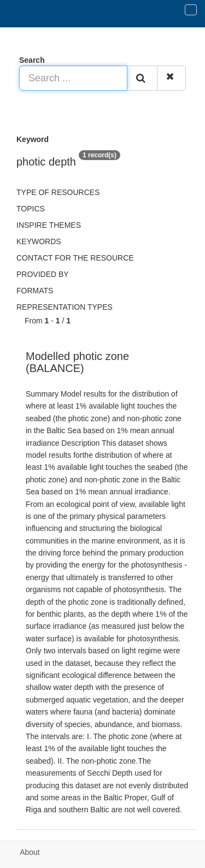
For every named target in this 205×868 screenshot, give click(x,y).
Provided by (43, 274)
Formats (35, 291)
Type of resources (58, 192)
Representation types (65, 307)
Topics (31, 209)
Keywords (39, 241)
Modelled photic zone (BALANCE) (77, 362)
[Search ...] (73, 78)
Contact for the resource (75, 258)
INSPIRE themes (49, 225)
